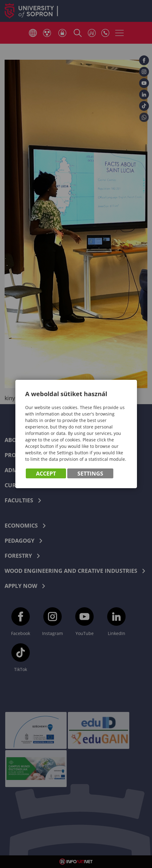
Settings (90, 473)
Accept (46, 473)
